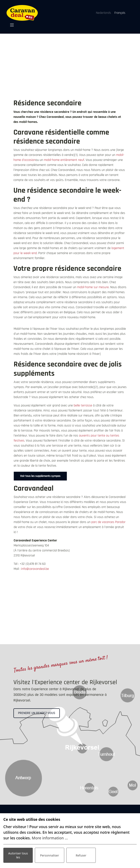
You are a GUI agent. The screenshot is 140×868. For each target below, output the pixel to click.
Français (120, 13)
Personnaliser (50, 855)
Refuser (81, 855)
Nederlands (103, 13)
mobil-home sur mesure (93, 287)
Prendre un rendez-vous (37, 713)
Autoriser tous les (18, 855)
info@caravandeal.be (35, 569)
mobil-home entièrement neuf (64, 160)
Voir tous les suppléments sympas (40, 476)
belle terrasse (83, 405)
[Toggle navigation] (10, 25)
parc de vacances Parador (108, 522)
